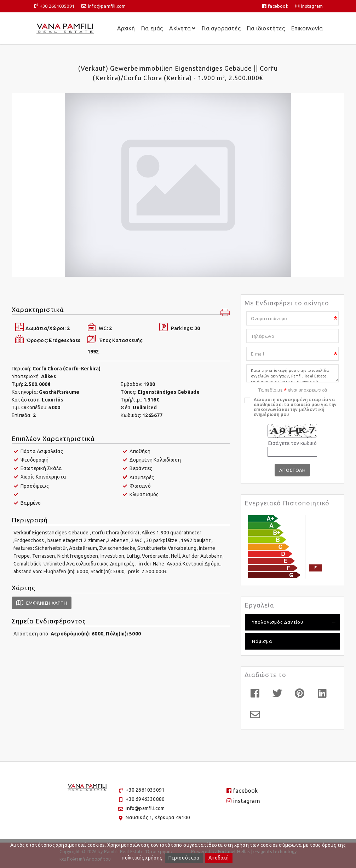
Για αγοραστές (221, 28)
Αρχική (126, 28)
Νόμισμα (262, 641)
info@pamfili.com (107, 6)
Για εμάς (152, 28)
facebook (275, 6)
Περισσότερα (184, 858)
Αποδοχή (219, 858)
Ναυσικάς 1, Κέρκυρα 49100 (158, 817)
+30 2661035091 (57, 6)
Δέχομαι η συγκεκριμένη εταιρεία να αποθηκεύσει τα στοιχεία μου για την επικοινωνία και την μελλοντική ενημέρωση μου (295, 407)
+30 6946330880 (145, 799)
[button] (225, 313)
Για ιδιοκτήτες (266, 28)
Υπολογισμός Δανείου (278, 622)
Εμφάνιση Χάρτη (42, 603)
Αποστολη (292, 470)
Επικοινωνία (307, 28)
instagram (309, 6)
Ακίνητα (182, 28)
